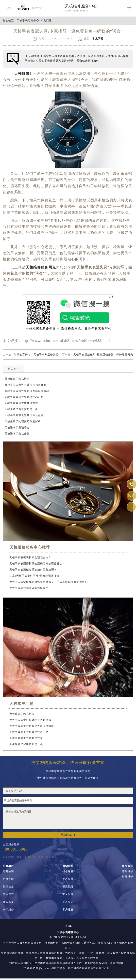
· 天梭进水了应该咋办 (16, 427)
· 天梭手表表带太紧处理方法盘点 (23, 415)
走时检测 (8, 871)
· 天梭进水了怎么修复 (16, 434)
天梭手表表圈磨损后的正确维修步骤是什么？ (37, 563)
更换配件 (68, 887)
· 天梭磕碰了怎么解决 (16, 379)
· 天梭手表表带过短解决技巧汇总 (23, 397)
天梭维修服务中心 (81, 6)
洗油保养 (8, 894)
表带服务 (8, 910)
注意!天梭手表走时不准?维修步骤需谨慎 (34, 576)
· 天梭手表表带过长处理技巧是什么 (25, 385)
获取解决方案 (69, 835)
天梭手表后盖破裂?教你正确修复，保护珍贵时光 (103, 355)
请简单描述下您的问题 (68, 818)
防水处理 (8, 879)
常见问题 (46, 21)
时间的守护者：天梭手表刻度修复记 (36, 355)
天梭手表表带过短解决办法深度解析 (32, 726)
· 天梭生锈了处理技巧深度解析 (22, 421)
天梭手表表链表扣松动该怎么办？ (30, 557)
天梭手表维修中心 (28, 21)
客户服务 (68, 910)
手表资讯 (68, 902)
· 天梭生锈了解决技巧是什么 (20, 409)
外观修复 (8, 902)
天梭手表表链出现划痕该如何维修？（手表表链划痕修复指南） (48, 582)
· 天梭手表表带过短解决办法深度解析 (26, 391)
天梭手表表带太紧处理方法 (26, 738)
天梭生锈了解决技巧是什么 (26, 744)
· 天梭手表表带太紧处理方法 (20, 403)
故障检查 (8, 887)
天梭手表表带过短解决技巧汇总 (29, 732)
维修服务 (68, 871)
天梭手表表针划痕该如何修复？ (29, 588)
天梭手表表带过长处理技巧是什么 (30, 720)
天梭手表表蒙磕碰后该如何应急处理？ (33, 570)
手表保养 (68, 879)
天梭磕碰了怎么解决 (22, 714)
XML (69, 926)
